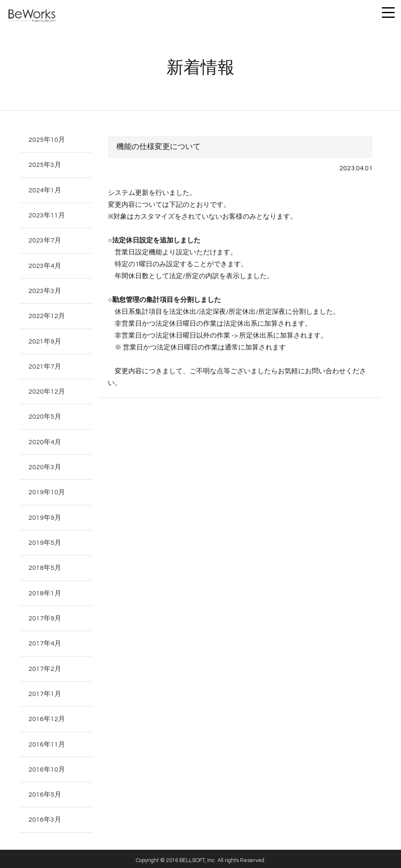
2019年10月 (47, 490)
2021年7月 (45, 365)
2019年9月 (45, 516)
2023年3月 (45, 290)
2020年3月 (45, 465)
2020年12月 (47, 390)
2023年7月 (45, 240)
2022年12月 (47, 315)
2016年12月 (47, 716)
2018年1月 (45, 591)
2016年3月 (45, 816)
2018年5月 (45, 566)
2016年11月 (47, 741)
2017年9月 (45, 616)
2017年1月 (45, 691)
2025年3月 (45, 165)
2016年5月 (45, 791)
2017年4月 (45, 641)
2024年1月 (45, 190)
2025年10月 (47, 140)
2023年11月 (47, 215)
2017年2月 (45, 666)
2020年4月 (45, 440)
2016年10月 (47, 766)
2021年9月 (45, 340)
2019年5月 (45, 541)
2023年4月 (45, 265)
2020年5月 (45, 415)
